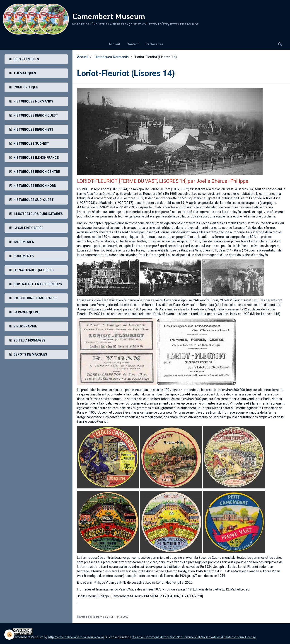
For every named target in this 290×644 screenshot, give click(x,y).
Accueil (114, 44)
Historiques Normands (112, 57)
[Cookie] (10, 635)
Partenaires (154, 44)
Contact (133, 44)
